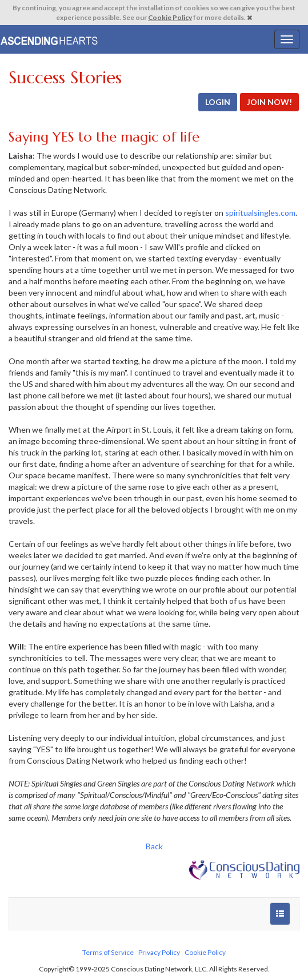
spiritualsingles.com (260, 213)
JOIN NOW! (269, 102)
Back (154, 846)
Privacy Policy (159, 952)
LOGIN (218, 102)
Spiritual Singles (50, 39)
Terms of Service (108, 952)
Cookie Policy (170, 17)
